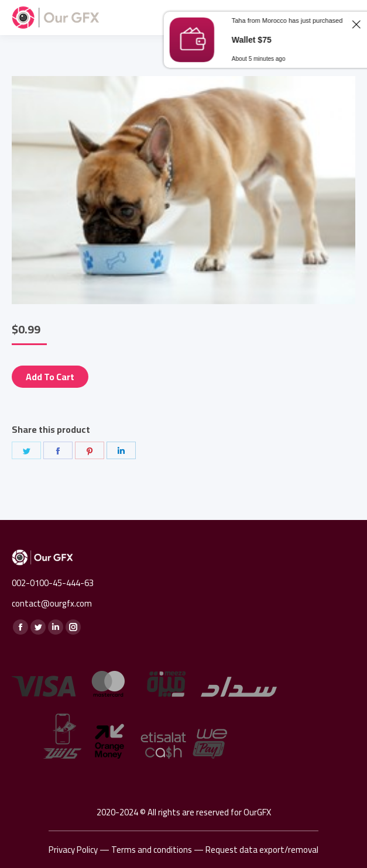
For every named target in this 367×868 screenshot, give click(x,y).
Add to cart (50, 377)
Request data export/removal (262, 850)
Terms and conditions (152, 850)
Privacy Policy (73, 850)
